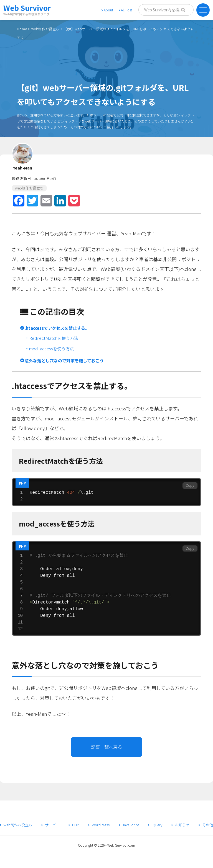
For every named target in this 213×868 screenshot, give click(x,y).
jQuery (155, 825)
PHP (74, 825)
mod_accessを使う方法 (51, 348)
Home (22, 29)
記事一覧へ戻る (106, 747)
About (107, 10)
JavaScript (129, 825)
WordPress (99, 825)
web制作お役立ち (45, 29)
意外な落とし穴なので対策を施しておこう (64, 360)
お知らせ (180, 825)
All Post (125, 10)
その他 (206, 825)
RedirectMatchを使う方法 (54, 338)
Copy (190, 485)
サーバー (50, 825)
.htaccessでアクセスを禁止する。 (57, 328)
